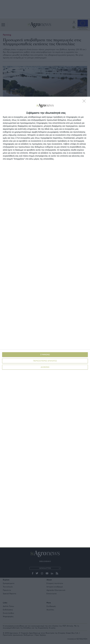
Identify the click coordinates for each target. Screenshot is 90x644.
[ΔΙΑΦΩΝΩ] (85, 102)
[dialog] (45, 322)
